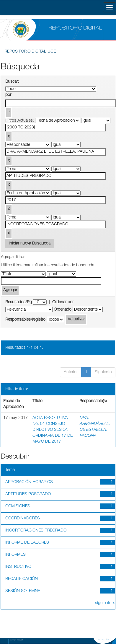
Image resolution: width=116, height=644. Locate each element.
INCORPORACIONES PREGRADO (36, 531)
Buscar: (12, 82)
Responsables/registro (25, 320)
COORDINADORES (23, 519)
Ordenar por (63, 302)
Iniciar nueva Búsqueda (30, 244)
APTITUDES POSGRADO (28, 494)
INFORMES (15, 555)
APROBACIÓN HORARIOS (29, 482)
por (8, 95)
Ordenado (63, 310)
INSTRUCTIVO (18, 567)
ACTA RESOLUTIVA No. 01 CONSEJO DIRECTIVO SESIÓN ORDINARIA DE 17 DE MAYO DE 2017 (53, 430)
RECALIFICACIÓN (22, 579)
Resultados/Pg (19, 302)
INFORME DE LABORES (27, 543)
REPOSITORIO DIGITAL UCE (30, 52)
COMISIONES (18, 506)
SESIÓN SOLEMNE (23, 591)
